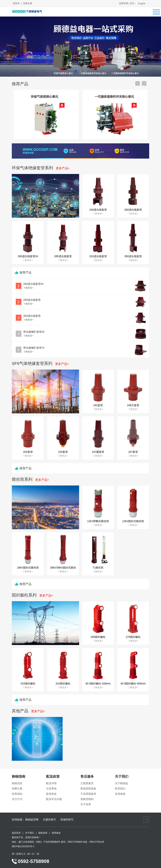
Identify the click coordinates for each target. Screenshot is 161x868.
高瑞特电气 (67, 820)
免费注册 (28, 3)
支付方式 (17, 799)
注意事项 (51, 789)
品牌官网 (124, 3)
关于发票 (86, 804)
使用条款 (56, 833)
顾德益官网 (32, 820)
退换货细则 (87, 799)
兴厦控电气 (49, 820)
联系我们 (120, 789)
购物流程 (17, 783)
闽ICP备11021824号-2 (23, 846)
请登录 (16, 3)
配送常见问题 (54, 799)
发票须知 (17, 794)
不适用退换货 (88, 794)
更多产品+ (63, 168)
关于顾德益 (121, 783)
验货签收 (51, 794)
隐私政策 (43, 833)
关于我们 (30, 833)
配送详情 (51, 783)
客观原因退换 (88, 789)
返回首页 (16, 833)
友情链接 (120, 794)
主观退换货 (87, 783)
